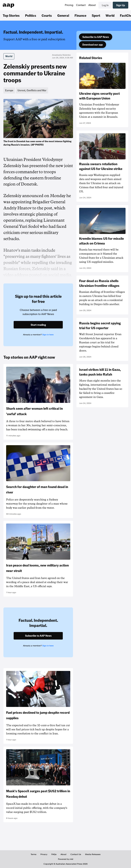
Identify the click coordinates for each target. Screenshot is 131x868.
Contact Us (76, 854)
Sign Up (121, 5)
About (92, 5)
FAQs (54, 854)
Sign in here (48, 335)
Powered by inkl (66, 859)
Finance (80, 15)
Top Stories (11, 15)
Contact (81, 5)
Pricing (69, 5)
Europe (9, 90)
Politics (31, 15)
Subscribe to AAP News (96, 37)
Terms (34, 854)
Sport (96, 15)
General (63, 15)
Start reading (38, 325)
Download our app (93, 45)
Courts (47, 15)
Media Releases (93, 854)
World (110, 15)
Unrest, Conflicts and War (32, 90)
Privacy (44, 854)
